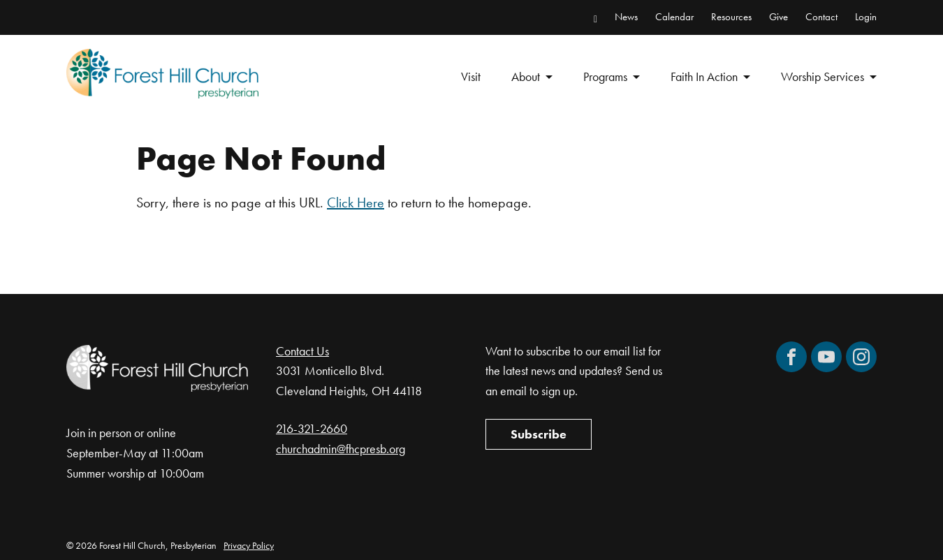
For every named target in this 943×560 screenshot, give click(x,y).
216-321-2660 (312, 428)
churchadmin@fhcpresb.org (341, 449)
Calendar (674, 17)
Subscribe (539, 434)
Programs (605, 76)
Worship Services (823, 76)
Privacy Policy (249, 545)
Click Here (356, 202)
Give (778, 17)
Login (866, 17)
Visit (471, 76)
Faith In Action (704, 76)
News (626, 17)
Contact (821, 17)
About (526, 76)
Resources (731, 17)
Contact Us (302, 351)
